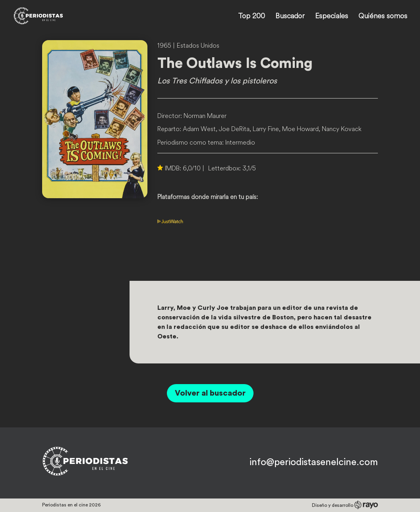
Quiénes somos (383, 17)
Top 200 (252, 17)
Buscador (290, 17)
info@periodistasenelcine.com (314, 462)
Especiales (332, 17)
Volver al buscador (210, 393)
